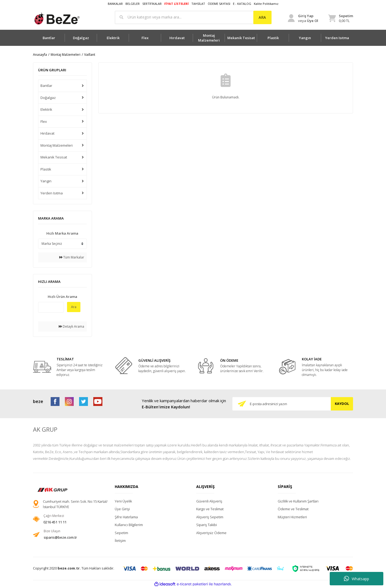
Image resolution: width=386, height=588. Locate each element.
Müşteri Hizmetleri (292, 517)
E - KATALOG (242, 4)
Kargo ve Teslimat (210, 509)
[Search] (193, 17)
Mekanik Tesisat (54, 157)
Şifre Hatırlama (126, 517)
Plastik (46, 169)
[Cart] (341, 18)
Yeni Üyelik (123, 501)
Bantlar (46, 86)
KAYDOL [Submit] (342, 404)
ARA (262, 17)
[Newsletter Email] (293, 404)
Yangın (46, 181)
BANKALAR (115, 4)
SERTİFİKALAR (152, 4)
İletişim (120, 541)
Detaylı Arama (71, 326)
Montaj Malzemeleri (57, 145)
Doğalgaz (48, 98)
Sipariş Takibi (207, 525)
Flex (44, 121)
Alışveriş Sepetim (210, 517)
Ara (74, 307)
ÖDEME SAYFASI (219, 4)
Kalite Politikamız (266, 4)
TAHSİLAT (198, 4)
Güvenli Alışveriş (209, 501)
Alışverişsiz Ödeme (211, 533)
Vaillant (90, 55)
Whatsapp (357, 579)
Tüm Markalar (72, 257)
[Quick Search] (51, 307)
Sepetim (121, 533)
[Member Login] (303, 18)
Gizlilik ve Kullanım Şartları (298, 501)
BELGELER (133, 4)
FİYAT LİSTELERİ (177, 4)
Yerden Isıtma (52, 193)
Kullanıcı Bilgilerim (129, 525)
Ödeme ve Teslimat (293, 509)
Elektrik (46, 109)
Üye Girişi (122, 509)
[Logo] (57, 19)
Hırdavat (47, 133)
